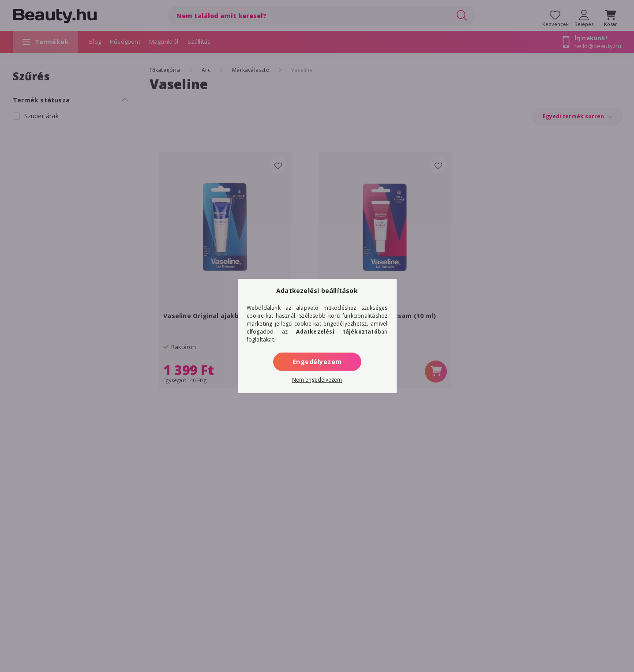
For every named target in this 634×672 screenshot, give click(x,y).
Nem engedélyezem (317, 380)
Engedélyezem (317, 362)
